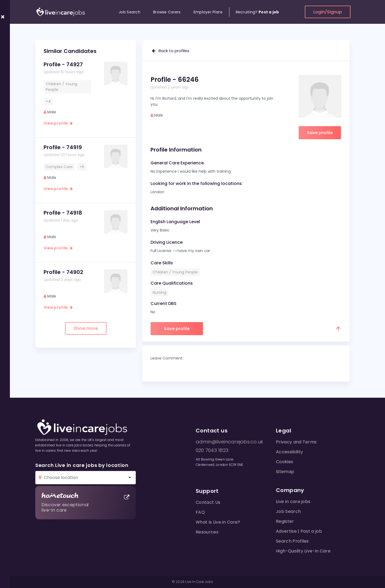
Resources (207, 532)
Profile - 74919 (63, 147)
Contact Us (208, 502)
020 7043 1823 (212, 450)
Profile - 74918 (63, 213)
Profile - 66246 (175, 80)
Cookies (284, 462)
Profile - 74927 (63, 64)
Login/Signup (328, 12)
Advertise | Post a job (299, 531)
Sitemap (285, 472)
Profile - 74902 (63, 272)
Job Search (130, 12)
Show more (86, 328)
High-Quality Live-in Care (303, 551)
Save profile (320, 133)
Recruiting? (257, 12)
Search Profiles (292, 541)
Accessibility (289, 452)
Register (285, 521)
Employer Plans (208, 12)
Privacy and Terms (296, 442)
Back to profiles (171, 51)
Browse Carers (167, 12)
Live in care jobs (293, 502)
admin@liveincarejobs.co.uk (229, 442)
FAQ (200, 512)
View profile (58, 123)
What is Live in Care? (218, 522)
